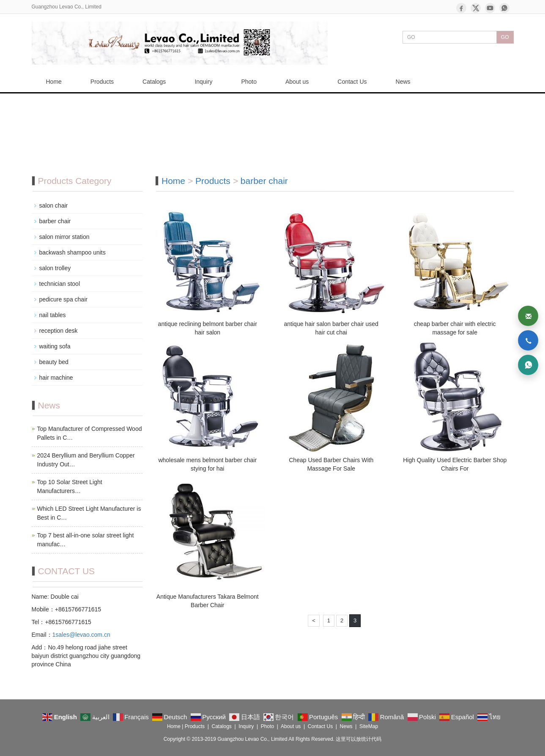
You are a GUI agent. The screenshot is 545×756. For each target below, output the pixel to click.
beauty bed (54, 362)
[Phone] (528, 340)
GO (505, 37)
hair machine (56, 378)
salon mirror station (64, 237)
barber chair (264, 181)
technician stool (60, 284)
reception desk (59, 331)
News (403, 82)
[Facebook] (461, 8)
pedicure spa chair (63, 299)
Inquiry (203, 82)
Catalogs (154, 82)
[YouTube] (490, 8)
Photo (249, 82)
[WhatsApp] (504, 8)
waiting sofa (55, 346)
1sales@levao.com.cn (81, 635)
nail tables (53, 315)
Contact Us (352, 82)
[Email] (528, 316)
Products (102, 82)
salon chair (54, 205)
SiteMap (369, 726)
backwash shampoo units (73, 252)
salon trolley (55, 268)
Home (54, 82)
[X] (476, 8)
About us (297, 82)
